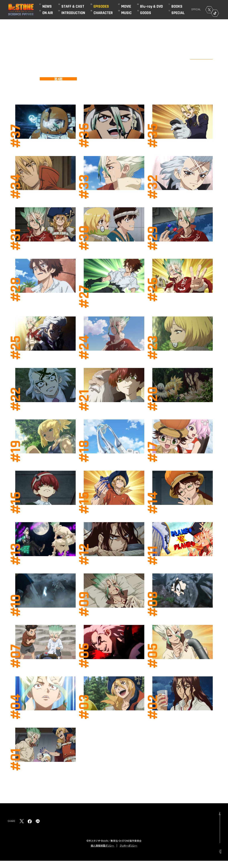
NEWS (47, 6)
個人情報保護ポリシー (102, 845)
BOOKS (177, 6)
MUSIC (126, 13)
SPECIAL (178, 13)
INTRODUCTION (73, 13)
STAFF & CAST (73, 6)
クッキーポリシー (128, 845)
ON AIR (48, 13)
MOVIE (126, 6)
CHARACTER (103, 13)
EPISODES (101, 6)
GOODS (146, 13)
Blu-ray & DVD (152, 6)
